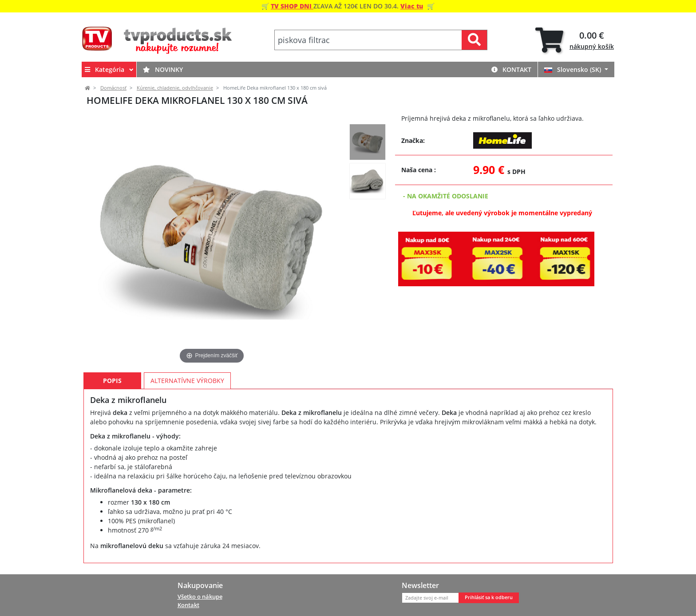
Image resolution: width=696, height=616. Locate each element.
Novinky (163, 69)
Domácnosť (113, 88)
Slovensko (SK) (573, 69)
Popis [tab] (112, 381)
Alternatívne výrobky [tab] (187, 381)
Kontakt (511, 69)
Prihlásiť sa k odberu (489, 597)
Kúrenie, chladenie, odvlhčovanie (175, 88)
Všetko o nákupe (200, 596)
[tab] (575, 40)
